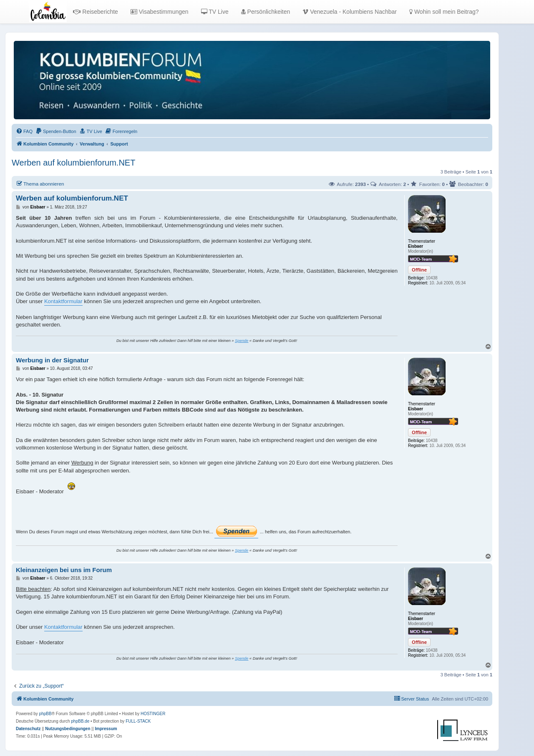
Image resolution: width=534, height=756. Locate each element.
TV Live (215, 12)
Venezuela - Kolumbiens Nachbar (350, 12)
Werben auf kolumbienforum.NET (73, 163)
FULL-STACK (138, 721)
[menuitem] (24, 131)
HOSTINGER (153, 714)
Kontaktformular (63, 301)
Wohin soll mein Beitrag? (444, 12)
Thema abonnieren (40, 183)
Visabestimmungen (160, 12)
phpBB (45, 714)
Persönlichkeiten (266, 12)
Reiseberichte (96, 12)
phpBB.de (80, 721)
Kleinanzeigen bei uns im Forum (64, 570)
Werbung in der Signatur (52, 360)
